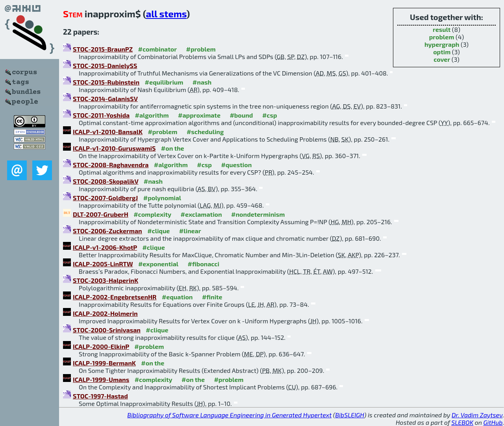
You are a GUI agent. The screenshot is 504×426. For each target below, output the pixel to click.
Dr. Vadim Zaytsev (477, 415)
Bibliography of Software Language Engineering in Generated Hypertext (229, 415)
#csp (270, 115)
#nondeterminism (258, 214)
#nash (202, 82)
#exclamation (201, 214)
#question (236, 165)
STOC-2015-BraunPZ (103, 49)
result (442, 29)
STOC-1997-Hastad (100, 396)
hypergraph (442, 44)
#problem (201, 49)
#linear (190, 231)
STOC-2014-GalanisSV (105, 99)
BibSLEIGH (349, 415)
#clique (158, 231)
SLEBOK (462, 422)
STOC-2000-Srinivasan (107, 330)
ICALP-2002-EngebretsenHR (115, 297)
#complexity (152, 214)
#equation (177, 297)
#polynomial (162, 198)
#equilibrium (164, 82)
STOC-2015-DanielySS (105, 65)
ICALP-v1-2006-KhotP (105, 247)
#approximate (199, 115)
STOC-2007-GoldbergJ (105, 198)
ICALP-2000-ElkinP (101, 346)
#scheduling (205, 132)
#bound (241, 115)
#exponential (158, 264)
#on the (173, 148)
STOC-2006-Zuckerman (107, 231)
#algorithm (152, 115)
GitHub (493, 422)
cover (442, 59)
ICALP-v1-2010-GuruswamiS (114, 148)
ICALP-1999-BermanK (104, 363)
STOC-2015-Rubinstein (106, 82)
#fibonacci (204, 264)
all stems (166, 14)
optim (442, 52)
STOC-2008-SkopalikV (106, 181)
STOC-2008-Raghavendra (111, 165)
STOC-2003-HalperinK (106, 280)
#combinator (157, 49)
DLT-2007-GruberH (101, 214)
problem (442, 37)
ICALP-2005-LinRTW (103, 264)
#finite (212, 297)
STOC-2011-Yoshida (101, 115)
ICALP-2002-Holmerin (105, 313)
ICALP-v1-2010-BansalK (108, 132)
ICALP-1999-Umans (101, 379)
